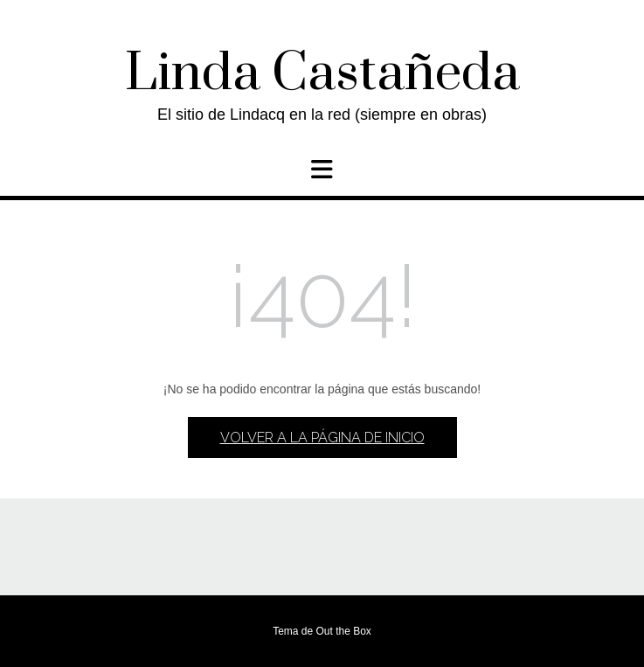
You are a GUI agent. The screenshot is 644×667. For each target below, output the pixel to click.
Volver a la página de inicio (322, 438)
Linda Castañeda (322, 74)
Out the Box (343, 631)
